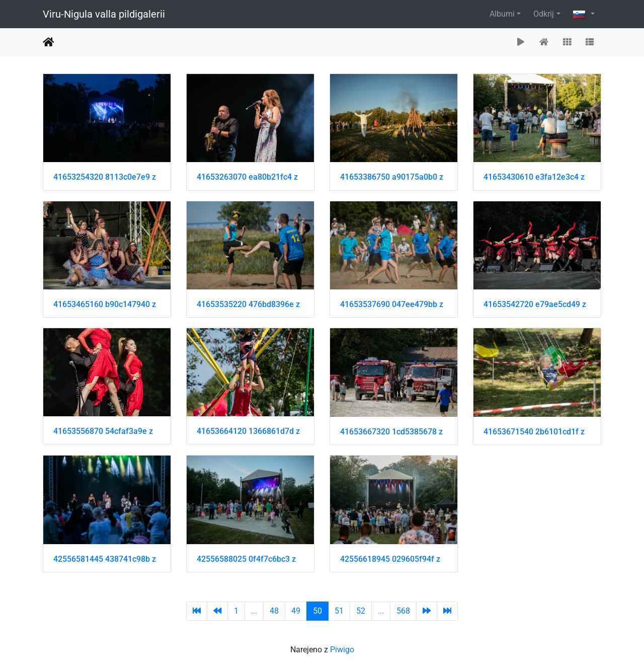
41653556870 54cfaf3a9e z (103, 431)
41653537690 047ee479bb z (392, 304)
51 (339, 611)
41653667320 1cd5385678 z (391, 432)
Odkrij (544, 14)
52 (361, 611)
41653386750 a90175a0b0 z (392, 177)
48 (274, 611)
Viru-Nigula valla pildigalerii (104, 14)
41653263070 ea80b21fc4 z (247, 177)
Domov (49, 42)
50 (317, 611)
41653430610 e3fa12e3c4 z (534, 177)
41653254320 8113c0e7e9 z (105, 177)
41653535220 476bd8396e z (248, 304)
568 (403, 611)
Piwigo (342, 650)
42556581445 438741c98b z (105, 559)
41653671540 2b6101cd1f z (534, 432)
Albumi (502, 14)
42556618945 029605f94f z (390, 559)
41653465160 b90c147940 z (105, 304)
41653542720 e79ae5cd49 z (535, 304)
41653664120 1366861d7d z (248, 431)
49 (296, 611)
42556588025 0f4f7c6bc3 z (246, 559)
